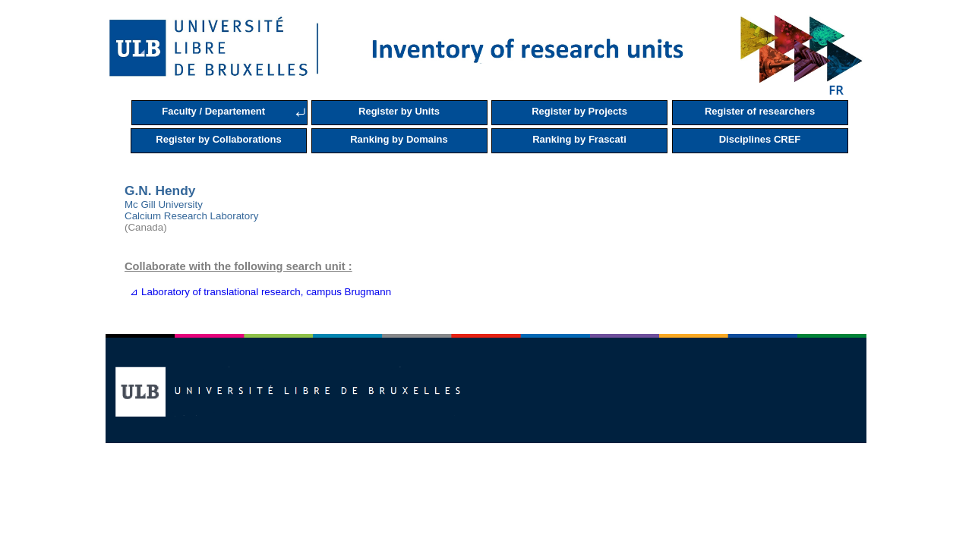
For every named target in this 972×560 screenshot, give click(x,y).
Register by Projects (579, 111)
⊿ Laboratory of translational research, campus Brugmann (258, 292)
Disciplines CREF (760, 139)
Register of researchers (760, 111)
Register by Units (399, 111)
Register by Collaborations (218, 139)
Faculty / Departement (213, 111)
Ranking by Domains (399, 139)
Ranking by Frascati (579, 139)
